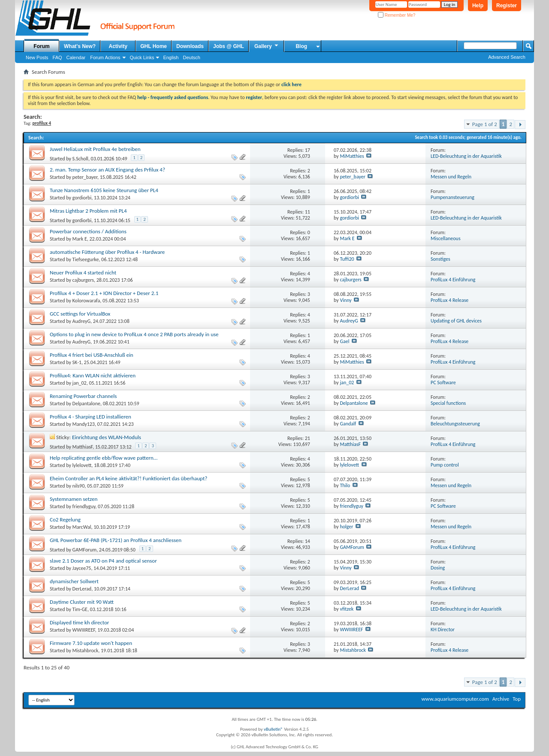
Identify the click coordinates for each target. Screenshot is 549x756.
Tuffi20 (347, 259)
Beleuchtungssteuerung (455, 424)
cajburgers (83, 280)
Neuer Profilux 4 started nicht (83, 273)
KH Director (443, 629)
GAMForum (85, 550)
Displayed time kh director (79, 622)
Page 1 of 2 (485, 124)
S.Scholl (80, 159)
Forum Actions (105, 57)
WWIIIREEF (84, 630)
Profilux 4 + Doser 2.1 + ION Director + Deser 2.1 (104, 293)
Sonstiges (440, 259)
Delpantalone (86, 404)
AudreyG (81, 321)
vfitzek (347, 609)
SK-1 (77, 362)
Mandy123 (84, 424)
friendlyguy (84, 506)
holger (346, 527)
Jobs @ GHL (229, 46)
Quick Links (142, 57)
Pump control (445, 465)
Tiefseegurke (86, 259)
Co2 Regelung (65, 520)
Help (478, 6)
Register (507, 6)
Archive (501, 699)
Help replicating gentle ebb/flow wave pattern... (104, 458)
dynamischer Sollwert (74, 581)
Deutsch (191, 57)
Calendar (76, 57)
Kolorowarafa (86, 301)
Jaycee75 (82, 568)
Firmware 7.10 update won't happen (91, 643)
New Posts (37, 57)
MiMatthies (352, 156)
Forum (41, 46)
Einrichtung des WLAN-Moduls (107, 437)
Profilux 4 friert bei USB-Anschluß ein (92, 355)
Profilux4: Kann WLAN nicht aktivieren (93, 375)
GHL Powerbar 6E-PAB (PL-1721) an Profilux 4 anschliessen (116, 540)
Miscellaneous (446, 238)
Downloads (190, 46)
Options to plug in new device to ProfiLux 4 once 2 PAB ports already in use (134, 334)
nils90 (79, 486)
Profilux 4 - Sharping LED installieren (90, 417)
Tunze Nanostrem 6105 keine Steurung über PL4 (104, 190)
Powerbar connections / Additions (88, 231)
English (171, 57)
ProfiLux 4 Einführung (453, 280)
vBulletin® (273, 729)
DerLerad (82, 589)
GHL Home (154, 46)
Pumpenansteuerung (452, 197)
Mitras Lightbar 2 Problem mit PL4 (88, 211)
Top (517, 699)
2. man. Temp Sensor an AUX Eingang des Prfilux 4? (107, 170)
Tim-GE (80, 609)
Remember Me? (397, 15)
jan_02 (80, 383)
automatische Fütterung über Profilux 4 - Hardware (107, 252)
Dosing (438, 568)
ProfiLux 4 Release (449, 300)
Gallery (267, 46)
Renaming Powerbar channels (83, 396)
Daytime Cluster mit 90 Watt (82, 602)
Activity (118, 46)
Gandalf (348, 424)
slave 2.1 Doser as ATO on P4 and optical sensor (103, 561)
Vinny (345, 300)
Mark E (80, 239)
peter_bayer (85, 177)
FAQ (57, 57)
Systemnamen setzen (74, 499)
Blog (301, 46)
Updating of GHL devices (456, 321)
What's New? (80, 46)
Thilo (345, 485)
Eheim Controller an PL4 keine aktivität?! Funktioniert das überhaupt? (128, 478)
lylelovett (82, 465)
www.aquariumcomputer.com (455, 699)
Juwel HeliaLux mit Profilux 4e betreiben (95, 149)
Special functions (448, 403)
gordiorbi (82, 198)
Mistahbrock (86, 651)
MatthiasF (83, 447)
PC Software (443, 383)
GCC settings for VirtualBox (80, 314)
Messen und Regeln (451, 177)
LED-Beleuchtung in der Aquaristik (466, 156)
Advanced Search (507, 57)
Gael (344, 341)
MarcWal (82, 527)
